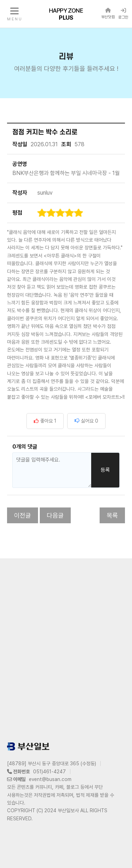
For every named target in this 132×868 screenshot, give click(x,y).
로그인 (123, 14)
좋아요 (45, 421)
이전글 (23, 515)
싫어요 (86, 421)
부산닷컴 (108, 14)
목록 (112, 515)
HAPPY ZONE (66, 14)
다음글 (55, 515)
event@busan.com (50, 779)
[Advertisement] (66, 649)
